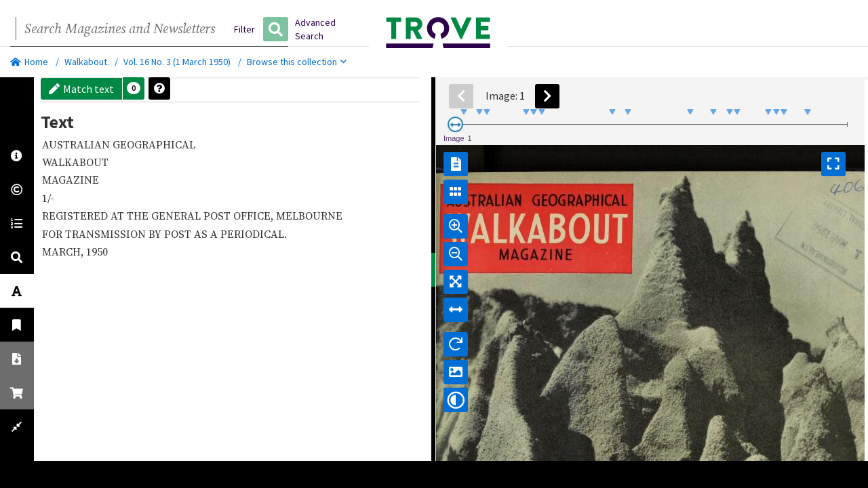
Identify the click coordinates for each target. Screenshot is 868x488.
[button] (134, 88)
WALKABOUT (77, 162)
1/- (50, 198)
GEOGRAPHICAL (155, 144)
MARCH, (64, 282)
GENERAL (177, 216)
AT (119, 216)
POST (218, 216)
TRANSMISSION (107, 249)
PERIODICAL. (77, 264)
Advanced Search (315, 29)
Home (29, 62)
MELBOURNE (77, 231)
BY (156, 249)
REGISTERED (76, 216)
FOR (54, 249)
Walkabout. (87, 62)
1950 (98, 282)
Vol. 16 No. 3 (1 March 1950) (177, 62)
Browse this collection (297, 62)
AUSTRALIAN (77, 144)
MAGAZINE (72, 180)
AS (202, 249)
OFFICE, (255, 216)
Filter (244, 29)
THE (139, 216)
